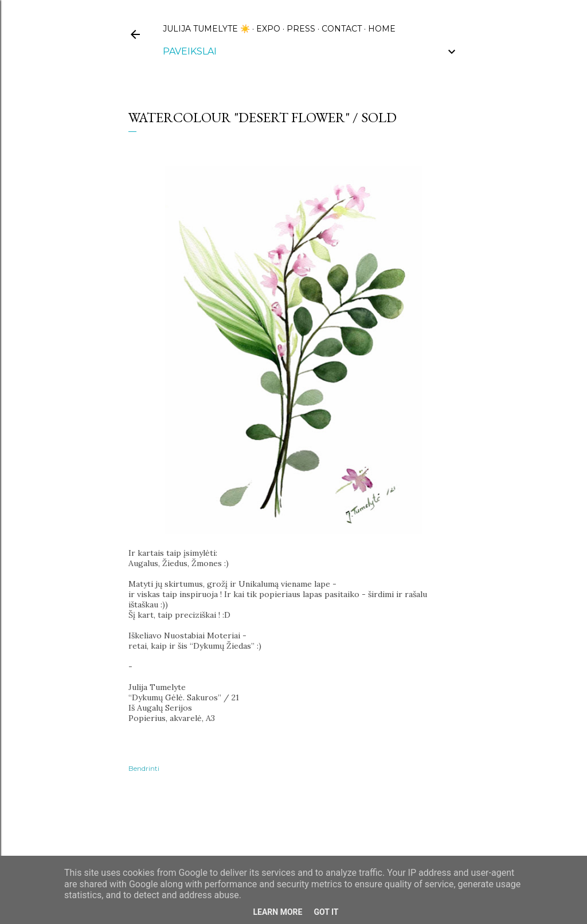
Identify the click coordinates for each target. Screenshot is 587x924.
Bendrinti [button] (144, 768)
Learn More (277, 912)
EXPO (268, 29)
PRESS (301, 29)
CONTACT (342, 29)
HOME (382, 29)
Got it (326, 912)
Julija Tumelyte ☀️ (206, 29)
